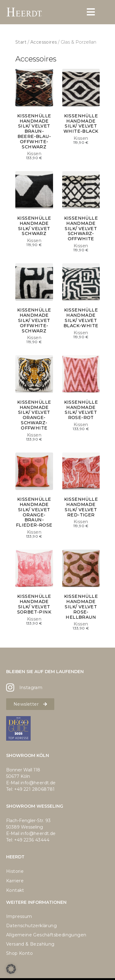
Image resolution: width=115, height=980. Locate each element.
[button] (11, 969)
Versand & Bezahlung (30, 944)
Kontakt (15, 890)
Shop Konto (19, 953)
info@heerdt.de (38, 783)
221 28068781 (39, 789)
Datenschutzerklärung (31, 926)
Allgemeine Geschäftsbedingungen (46, 935)
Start (21, 42)
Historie (15, 871)
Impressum (19, 916)
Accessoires (44, 42)
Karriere (15, 881)
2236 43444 (36, 840)
